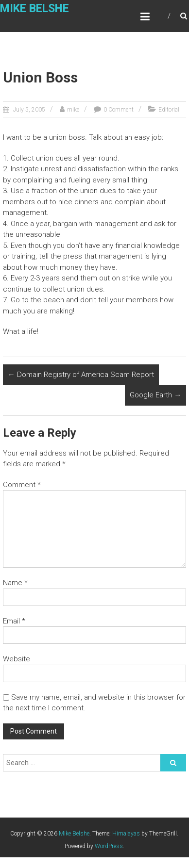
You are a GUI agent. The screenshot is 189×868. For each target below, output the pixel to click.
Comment (22, 485)
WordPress (109, 846)
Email (14, 621)
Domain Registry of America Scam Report (81, 375)
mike (73, 110)
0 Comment (119, 110)
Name (15, 583)
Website (17, 659)
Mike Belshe (34, 8)
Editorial (169, 110)
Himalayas (126, 834)
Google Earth (155, 395)
